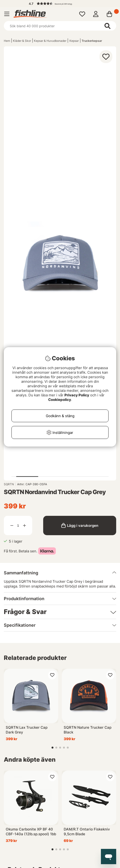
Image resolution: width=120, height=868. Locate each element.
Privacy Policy (77, 395)
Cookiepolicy (60, 400)
